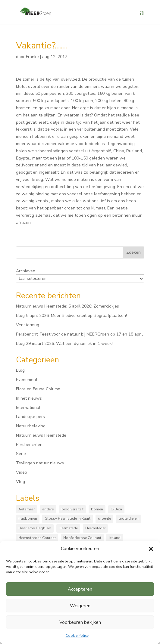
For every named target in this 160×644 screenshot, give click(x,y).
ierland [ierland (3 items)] (115, 538)
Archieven (26, 271)
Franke (32, 57)
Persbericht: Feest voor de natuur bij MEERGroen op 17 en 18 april (79, 334)
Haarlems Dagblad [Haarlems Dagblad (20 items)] (35, 528)
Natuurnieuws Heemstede (41, 435)
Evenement (27, 380)
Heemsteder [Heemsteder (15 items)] (95, 528)
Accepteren (80, 589)
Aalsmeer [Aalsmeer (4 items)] (27, 509)
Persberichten (29, 445)
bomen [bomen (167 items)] (97, 509)
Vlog (20, 482)
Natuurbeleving (31, 426)
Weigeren (80, 606)
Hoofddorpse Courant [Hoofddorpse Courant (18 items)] (82, 538)
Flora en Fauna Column (38, 389)
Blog (20, 370)
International (28, 408)
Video (22, 472)
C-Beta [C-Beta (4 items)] (116, 509)
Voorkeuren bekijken (80, 622)
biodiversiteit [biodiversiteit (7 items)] (72, 509)
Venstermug (28, 325)
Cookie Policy (77, 636)
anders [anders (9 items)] (48, 509)
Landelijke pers (30, 417)
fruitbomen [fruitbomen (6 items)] (28, 519)
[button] (151, 549)
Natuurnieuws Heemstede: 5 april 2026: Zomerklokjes (67, 306)
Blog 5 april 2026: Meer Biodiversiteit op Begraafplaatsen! (71, 316)
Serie (21, 454)
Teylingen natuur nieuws (40, 463)
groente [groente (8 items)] (104, 519)
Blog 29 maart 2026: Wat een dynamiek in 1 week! (64, 344)
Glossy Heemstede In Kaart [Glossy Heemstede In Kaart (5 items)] (67, 519)
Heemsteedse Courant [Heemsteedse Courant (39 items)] (37, 538)
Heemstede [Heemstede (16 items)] (68, 528)
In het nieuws (29, 398)
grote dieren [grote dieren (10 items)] (129, 519)
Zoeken (133, 252)
